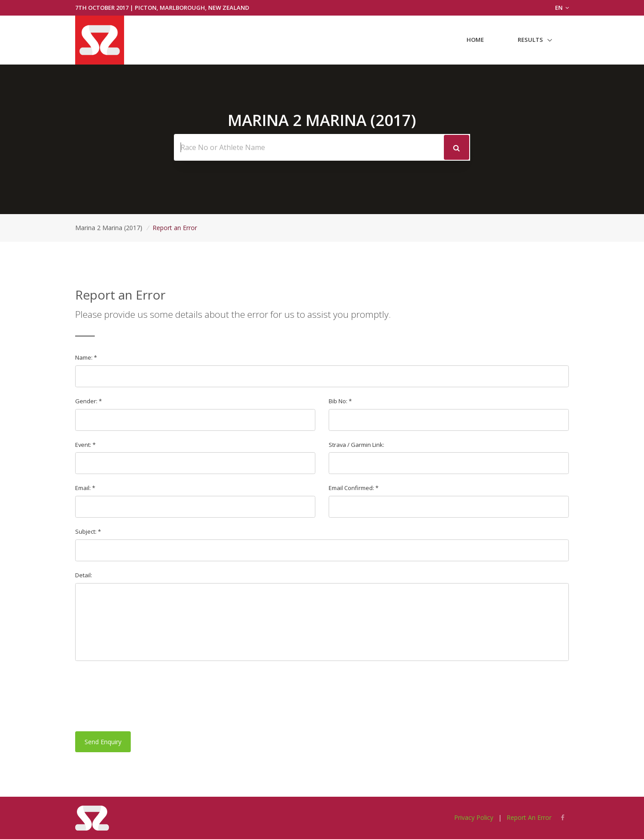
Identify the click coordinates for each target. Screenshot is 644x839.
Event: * (85, 445)
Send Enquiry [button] (103, 742)
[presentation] (143, 696)
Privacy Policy (474, 817)
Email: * (85, 488)
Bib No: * (340, 401)
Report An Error (529, 817)
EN (562, 8)
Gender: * (89, 401)
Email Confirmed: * (354, 488)
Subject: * (88, 531)
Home (475, 40)
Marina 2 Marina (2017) (109, 228)
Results (530, 40)
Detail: (84, 575)
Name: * (86, 357)
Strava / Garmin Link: (356, 445)
